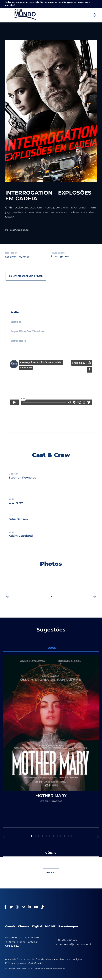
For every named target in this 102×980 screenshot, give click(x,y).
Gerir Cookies (36, 963)
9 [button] (61, 836)
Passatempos (68, 926)
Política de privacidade (45, 959)
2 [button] (35, 836)
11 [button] (68, 836)
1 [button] (52, 596)
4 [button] (42, 836)
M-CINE (50, 926)
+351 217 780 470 (67, 940)
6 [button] (50, 836)
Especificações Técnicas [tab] (28, 331)
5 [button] (46, 836)
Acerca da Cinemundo (18, 959)
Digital (37, 926)
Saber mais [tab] (18, 341)
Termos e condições (71, 959)
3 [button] (39, 836)
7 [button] (53, 836)
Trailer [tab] (15, 312)
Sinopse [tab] (16, 322)
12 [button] (72, 836)
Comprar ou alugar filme (26, 276)
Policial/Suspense (17, 230)
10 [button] (64, 836)
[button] (7, 596)
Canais (10, 926)
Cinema (24, 926)
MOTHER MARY (51, 796)
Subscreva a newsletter (19, 2)
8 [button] (57, 836)
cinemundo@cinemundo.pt (74, 944)
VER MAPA (12, 946)
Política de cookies (16, 963)
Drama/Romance (51, 801)
